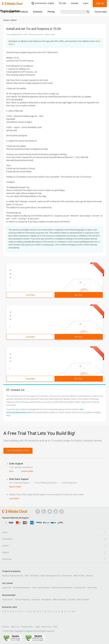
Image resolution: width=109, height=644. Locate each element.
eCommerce (67, 576)
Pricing (51, 12)
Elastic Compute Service (13, 576)
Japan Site (7, 588)
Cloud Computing (22, 600)
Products (23, 12)
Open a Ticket (15, 487)
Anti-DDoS (34, 576)
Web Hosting (79, 576)
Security (90, 576)
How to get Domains (41, 588)
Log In (86, 3)
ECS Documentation (22, 588)
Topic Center (8, 600)
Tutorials (72, 600)
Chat (11, 471)
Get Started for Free (18, 450)
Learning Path (80, 588)
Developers (46, 600)
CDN (27, 576)
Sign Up (100, 3)
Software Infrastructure (62, 588)
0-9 (73, 611)
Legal (37, 627)
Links (55, 627)
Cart (63, 3)
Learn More (30, 295)
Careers (6, 627)
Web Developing (59, 600)
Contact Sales (101, 12)
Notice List (46, 627)
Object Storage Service (50, 576)
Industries (36, 600)
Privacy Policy (27, 627)
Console (75, 3)
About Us (15, 627)
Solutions (38, 12)
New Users (92, 588)
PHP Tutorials (83, 600)
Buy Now (78, 295)
